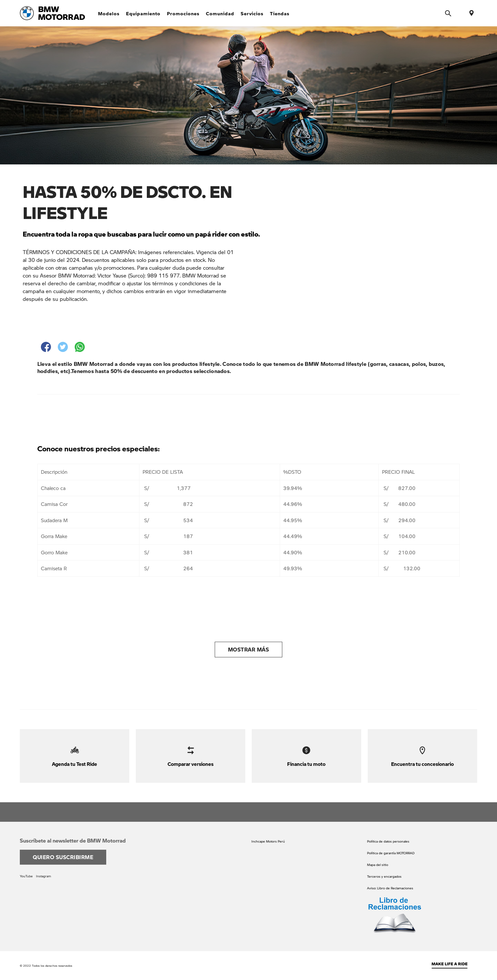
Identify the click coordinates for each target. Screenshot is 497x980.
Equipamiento (143, 13)
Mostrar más (249, 649)
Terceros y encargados (384, 876)
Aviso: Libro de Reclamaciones (390, 888)
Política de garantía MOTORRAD (391, 853)
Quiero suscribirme (63, 857)
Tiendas (280, 13)
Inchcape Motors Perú (268, 841)
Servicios (252, 13)
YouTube (26, 876)
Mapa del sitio (378, 865)
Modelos (109, 13)
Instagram (44, 876)
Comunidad (220, 13)
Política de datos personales (388, 841)
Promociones (183, 13)
